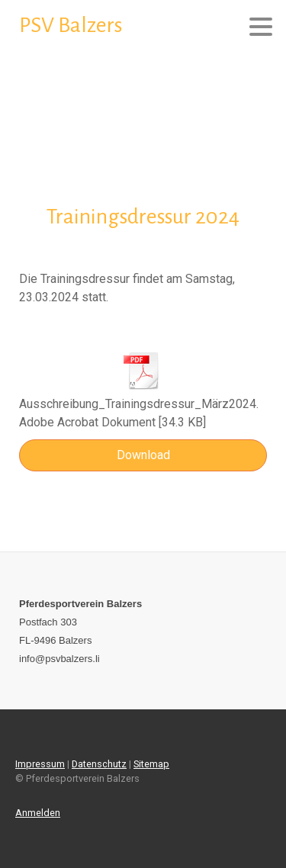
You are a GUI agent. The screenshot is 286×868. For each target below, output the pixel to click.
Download (143, 455)
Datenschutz (99, 764)
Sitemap (151, 764)
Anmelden (38, 813)
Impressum (40, 764)
